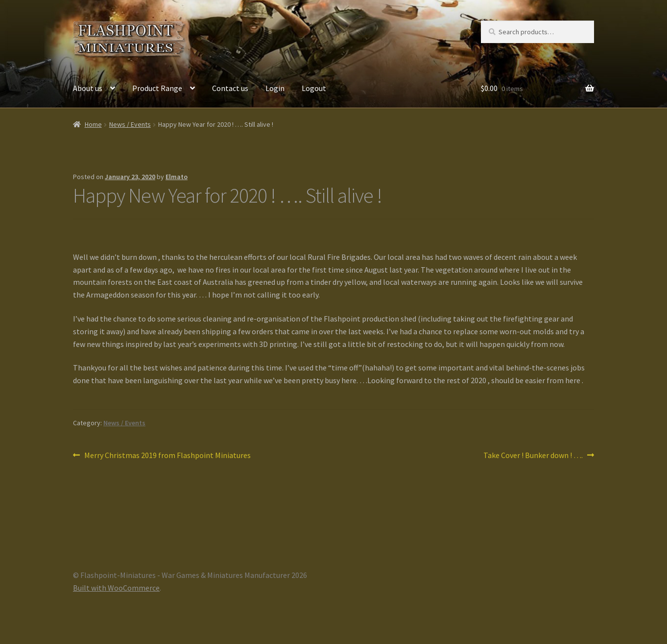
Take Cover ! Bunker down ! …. (533, 456)
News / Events (130, 124)
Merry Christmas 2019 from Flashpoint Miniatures (167, 456)
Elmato (177, 177)
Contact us (230, 88)
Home (93, 124)
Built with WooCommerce (116, 588)
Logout (314, 88)
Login (275, 88)
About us (88, 88)
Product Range (157, 88)
